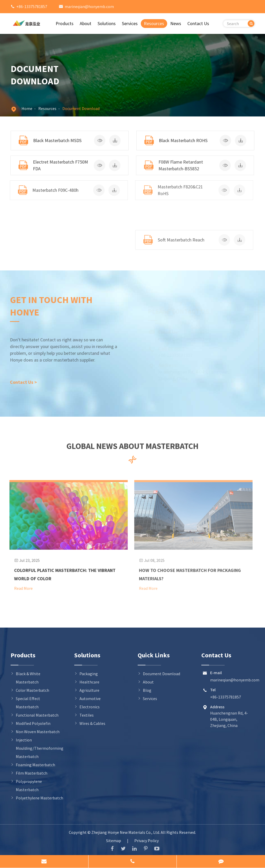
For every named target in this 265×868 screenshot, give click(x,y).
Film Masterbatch (32, 773)
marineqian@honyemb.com (89, 6)
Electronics (90, 707)
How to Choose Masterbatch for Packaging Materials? (187, 574)
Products (65, 23)
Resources (154, 23)
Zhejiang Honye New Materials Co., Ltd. (126, 832)
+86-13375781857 (32, 6)
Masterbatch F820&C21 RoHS (177, 190)
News (176, 23)
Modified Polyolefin (33, 723)
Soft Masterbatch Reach (178, 240)
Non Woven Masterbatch (38, 732)
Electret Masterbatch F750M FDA (59, 165)
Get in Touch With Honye (49, 306)
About (86, 23)
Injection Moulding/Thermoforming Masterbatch (40, 748)
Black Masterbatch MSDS (57, 140)
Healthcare (89, 682)
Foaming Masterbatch (35, 765)
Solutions (107, 23)
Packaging (89, 674)
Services (130, 23)
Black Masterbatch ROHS (182, 140)
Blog (147, 690)
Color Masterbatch (32, 690)
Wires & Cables (92, 723)
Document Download (81, 108)
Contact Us (198, 23)
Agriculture (89, 690)
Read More (20, 588)
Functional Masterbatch (37, 715)
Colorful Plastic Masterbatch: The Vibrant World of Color (62, 574)
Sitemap (114, 841)
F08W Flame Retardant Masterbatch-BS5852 (179, 165)
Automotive (90, 698)
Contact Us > (21, 382)
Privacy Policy (146, 841)
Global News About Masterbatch (132, 448)
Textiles (87, 715)
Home (27, 108)
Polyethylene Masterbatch (39, 798)
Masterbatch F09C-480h (53, 190)
